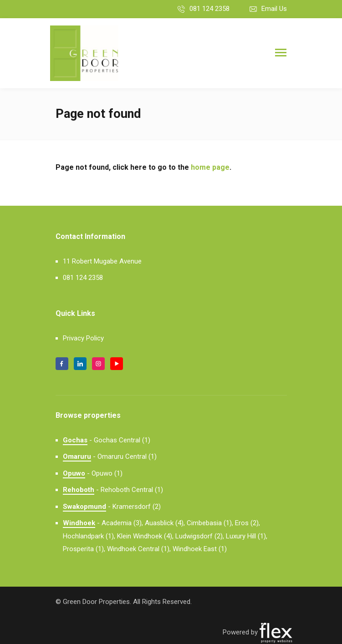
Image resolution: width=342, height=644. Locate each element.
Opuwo (74, 473)
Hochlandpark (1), (89, 536)
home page (210, 167)
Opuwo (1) (107, 473)
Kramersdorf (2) (137, 507)
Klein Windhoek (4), (145, 536)
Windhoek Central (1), (139, 549)
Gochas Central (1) (122, 440)
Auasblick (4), (165, 523)
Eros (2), (248, 523)
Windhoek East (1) (200, 549)
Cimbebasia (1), (210, 523)
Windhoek (79, 523)
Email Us (274, 9)
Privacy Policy (83, 338)
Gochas (75, 440)
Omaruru (77, 456)
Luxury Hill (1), (247, 536)
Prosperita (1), (84, 549)
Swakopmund (84, 507)
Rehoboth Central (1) (132, 490)
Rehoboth (79, 490)
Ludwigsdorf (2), (200, 536)
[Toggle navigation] (281, 53)
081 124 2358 (209, 9)
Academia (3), (122, 523)
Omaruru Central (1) (127, 456)
